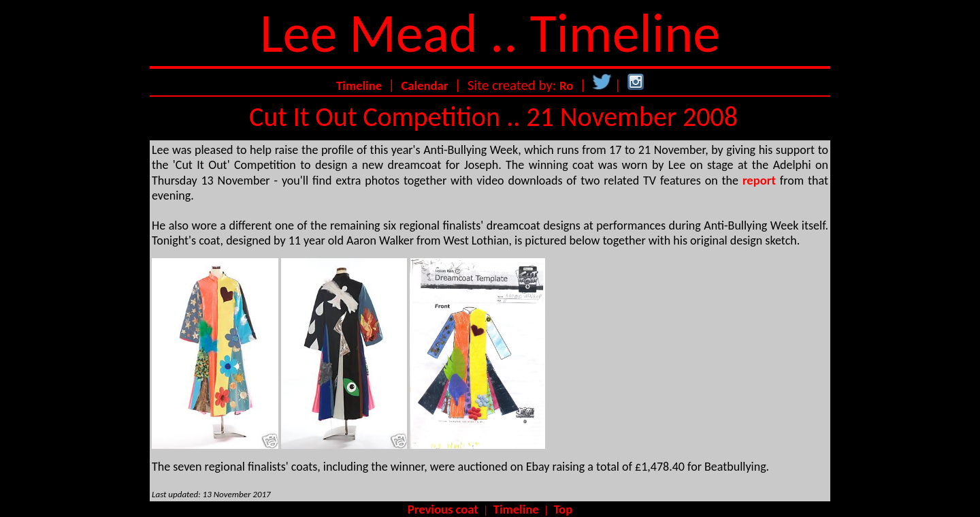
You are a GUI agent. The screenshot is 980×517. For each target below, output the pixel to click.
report (759, 180)
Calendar (424, 85)
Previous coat (443, 509)
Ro (566, 85)
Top (563, 509)
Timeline (359, 85)
